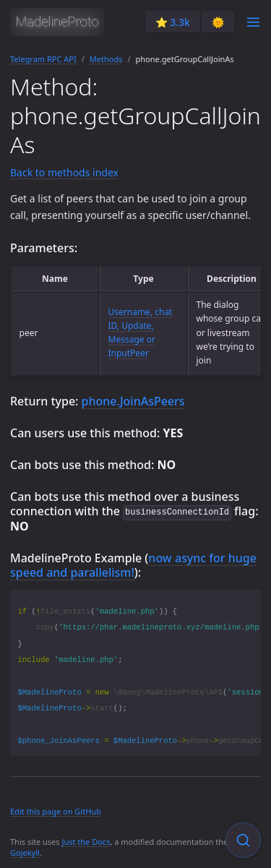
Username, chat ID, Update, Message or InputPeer (141, 333)
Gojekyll (25, 852)
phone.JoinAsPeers (133, 401)
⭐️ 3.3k (173, 22)
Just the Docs (86, 841)
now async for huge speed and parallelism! (133, 564)
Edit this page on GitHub (56, 811)
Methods (106, 59)
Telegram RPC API (43, 59)
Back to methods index (64, 172)
